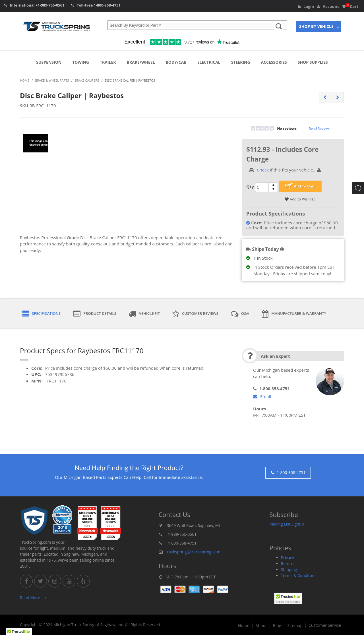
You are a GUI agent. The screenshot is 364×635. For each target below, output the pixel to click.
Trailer (108, 62)
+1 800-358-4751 (181, 543)
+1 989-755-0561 (181, 534)
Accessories (274, 62)
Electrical (209, 62)
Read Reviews (320, 129)
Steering (241, 62)
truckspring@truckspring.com (193, 552)
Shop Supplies (313, 62)
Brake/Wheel (141, 62)
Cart (350, 6)
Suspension (49, 62)
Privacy (288, 558)
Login (306, 6)
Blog (277, 626)
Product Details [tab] (95, 314)
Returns (288, 563)
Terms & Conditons (299, 575)
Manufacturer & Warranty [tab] (294, 314)
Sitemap (295, 626)
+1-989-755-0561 (50, 5)
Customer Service (325, 625)
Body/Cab (176, 62)
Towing (81, 62)
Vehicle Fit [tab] (144, 314)
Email (262, 396)
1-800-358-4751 (107, 5)
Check (263, 170)
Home (244, 626)
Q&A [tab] (240, 314)
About (261, 626)
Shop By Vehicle (316, 26)
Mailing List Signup (287, 524)
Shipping (289, 569)
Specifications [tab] (41, 314)
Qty (250, 187)
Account (328, 6)
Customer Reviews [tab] (195, 314)
